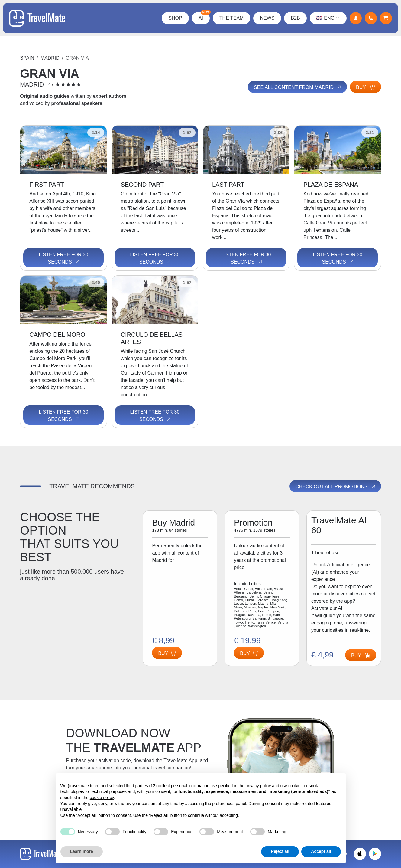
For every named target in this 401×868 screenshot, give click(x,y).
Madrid (50, 58)
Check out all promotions (336, 487)
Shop (175, 18)
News (267, 18)
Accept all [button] (321, 851)
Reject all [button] (280, 851)
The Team (232, 18)
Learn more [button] (82, 851)
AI (204, 16)
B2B (295, 18)
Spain (27, 58)
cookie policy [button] (102, 798)
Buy (365, 87)
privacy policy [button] (258, 786)
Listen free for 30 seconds (63, 258)
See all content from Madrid (298, 87)
